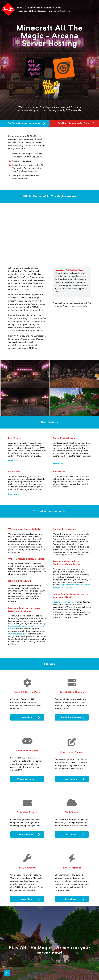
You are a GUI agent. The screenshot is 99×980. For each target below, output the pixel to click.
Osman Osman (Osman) (64, 413)
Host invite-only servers (63, 577)
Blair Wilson (14, 447)
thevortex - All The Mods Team (69, 245)
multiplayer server (16, 609)
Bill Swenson (59, 447)
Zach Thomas (15, 413)
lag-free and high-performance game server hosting (27, 601)
